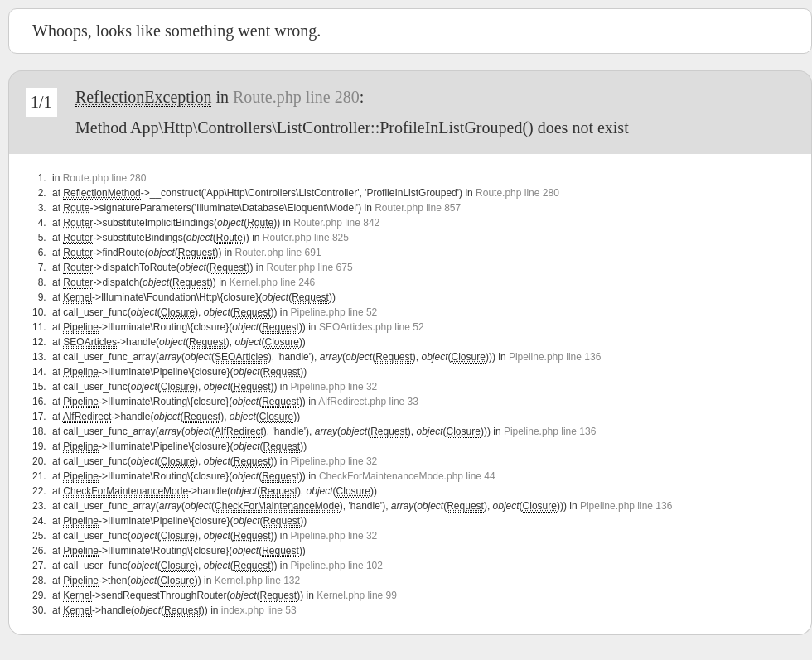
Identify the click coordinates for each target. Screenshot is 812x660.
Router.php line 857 (418, 208)
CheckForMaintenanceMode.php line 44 (407, 476)
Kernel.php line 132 (257, 581)
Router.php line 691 (278, 253)
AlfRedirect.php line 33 (368, 402)
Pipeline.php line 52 (334, 312)
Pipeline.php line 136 (555, 357)
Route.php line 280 (296, 97)
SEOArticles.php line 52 (372, 327)
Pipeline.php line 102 (337, 566)
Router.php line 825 (306, 238)
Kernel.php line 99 (357, 595)
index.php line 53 (259, 610)
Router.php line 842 (336, 223)
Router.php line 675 (310, 267)
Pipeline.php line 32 (334, 387)
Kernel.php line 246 (272, 282)
